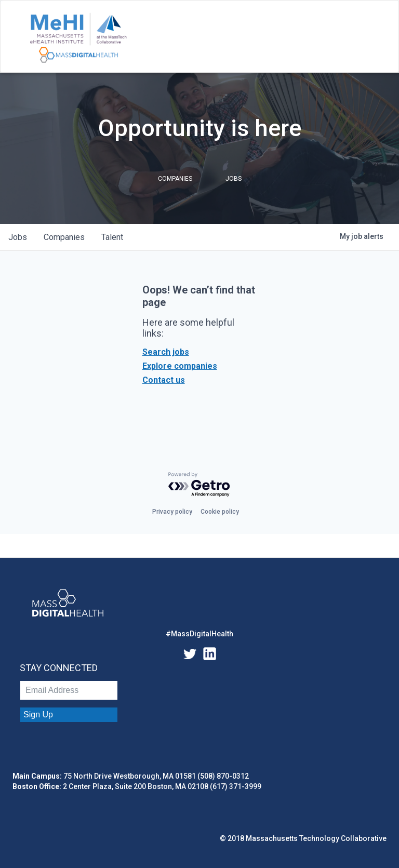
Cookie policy (220, 512)
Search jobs (166, 352)
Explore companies (180, 366)
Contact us (164, 380)
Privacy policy (172, 512)
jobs (18, 237)
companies (64, 237)
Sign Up (38, 715)
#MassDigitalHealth (199, 634)
